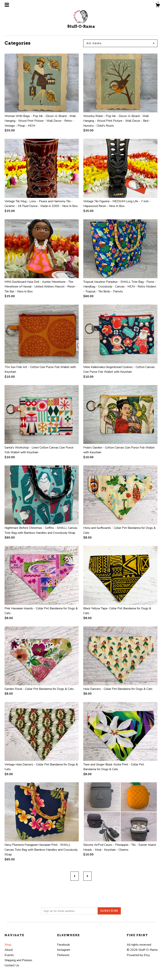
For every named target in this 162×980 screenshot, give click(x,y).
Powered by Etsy (138, 955)
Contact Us (12, 965)
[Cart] (158, 6)
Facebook (64, 945)
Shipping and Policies (18, 960)
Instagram (64, 950)
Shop (8, 945)
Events (9, 955)
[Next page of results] (87, 876)
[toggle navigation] (7, 5)
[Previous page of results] (75, 876)
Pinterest (63, 955)
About (9, 950)
